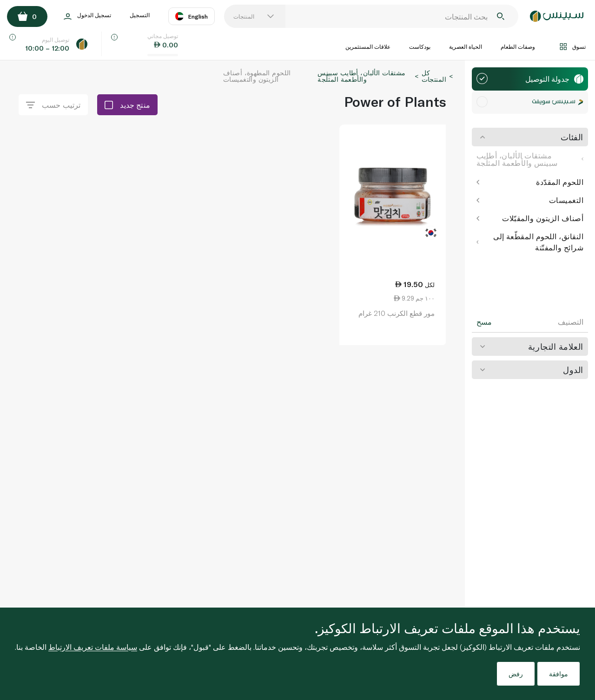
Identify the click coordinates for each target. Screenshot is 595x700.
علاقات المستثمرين (368, 46)
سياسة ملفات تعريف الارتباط (93, 647)
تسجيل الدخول (87, 16)
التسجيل (140, 15)
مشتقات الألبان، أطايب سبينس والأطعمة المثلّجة (530, 159)
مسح (484, 322)
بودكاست (420, 46)
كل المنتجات (434, 76)
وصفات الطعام (518, 46)
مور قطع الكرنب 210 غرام (397, 313)
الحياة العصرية (466, 46)
